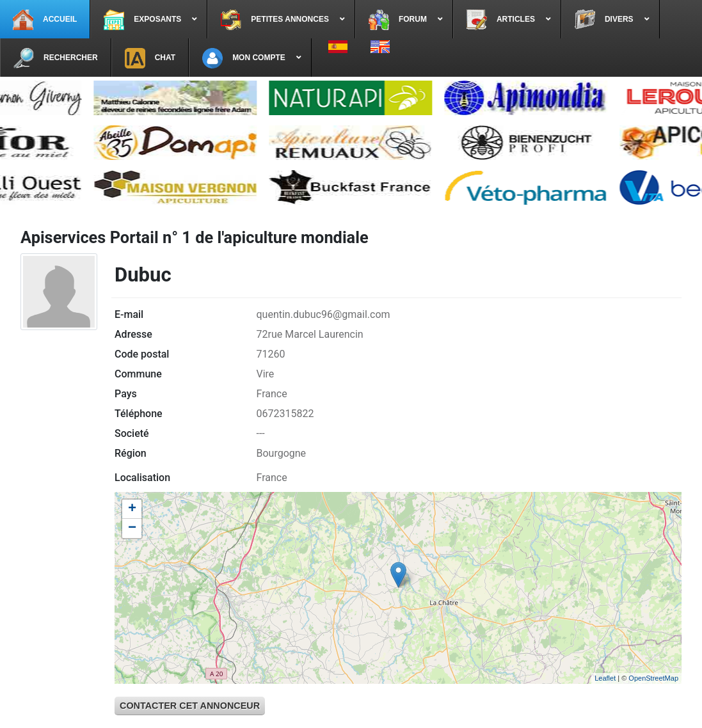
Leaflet (605, 678)
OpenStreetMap (653, 678)
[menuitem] (45, 19)
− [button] (132, 528)
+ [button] (132, 509)
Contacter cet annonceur (190, 706)
